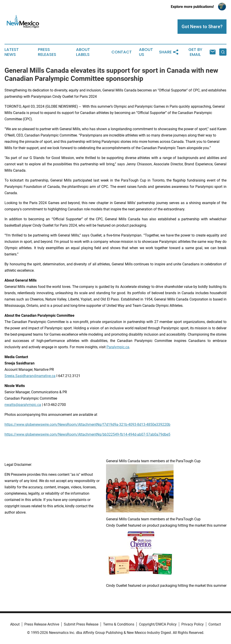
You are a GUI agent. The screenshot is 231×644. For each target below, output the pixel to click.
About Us (146, 52)
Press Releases (47, 52)
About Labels (83, 52)
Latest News (12, 52)
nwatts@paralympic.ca (23, 405)
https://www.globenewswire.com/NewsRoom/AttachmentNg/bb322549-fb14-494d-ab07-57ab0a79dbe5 (87, 434)
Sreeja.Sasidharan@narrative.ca (30, 376)
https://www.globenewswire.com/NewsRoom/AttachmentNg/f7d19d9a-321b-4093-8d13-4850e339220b (87, 424)
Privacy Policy (193, 624)
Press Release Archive (42, 624)
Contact (122, 52)
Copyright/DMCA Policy (158, 624)
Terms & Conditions (119, 624)
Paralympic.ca (118, 347)
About (15, 624)
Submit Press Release (81, 624)
